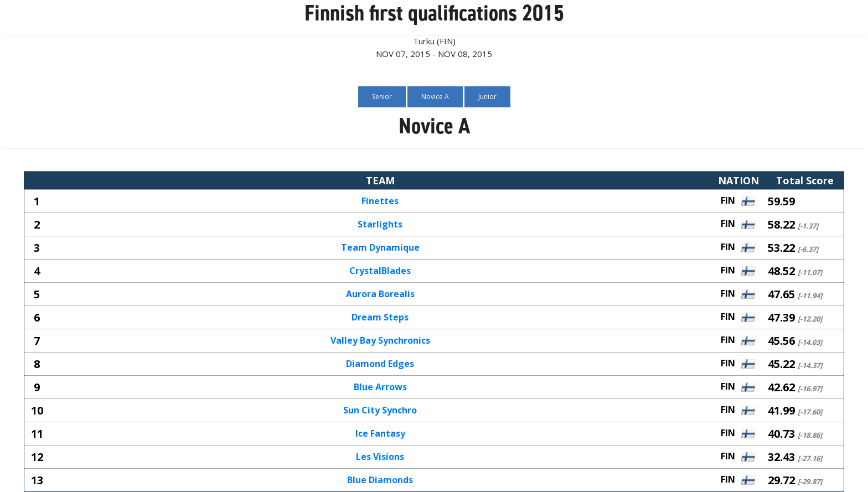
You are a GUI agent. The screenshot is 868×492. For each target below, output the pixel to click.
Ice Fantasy (380, 434)
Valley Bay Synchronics (380, 341)
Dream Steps (380, 318)
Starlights (380, 225)
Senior (382, 97)
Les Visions (380, 457)
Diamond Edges (380, 364)
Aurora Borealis (380, 294)
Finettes (380, 201)
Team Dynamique (380, 248)
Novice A (435, 97)
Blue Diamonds (380, 480)
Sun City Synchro (380, 411)
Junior (487, 97)
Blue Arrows (380, 387)
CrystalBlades (380, 271)
